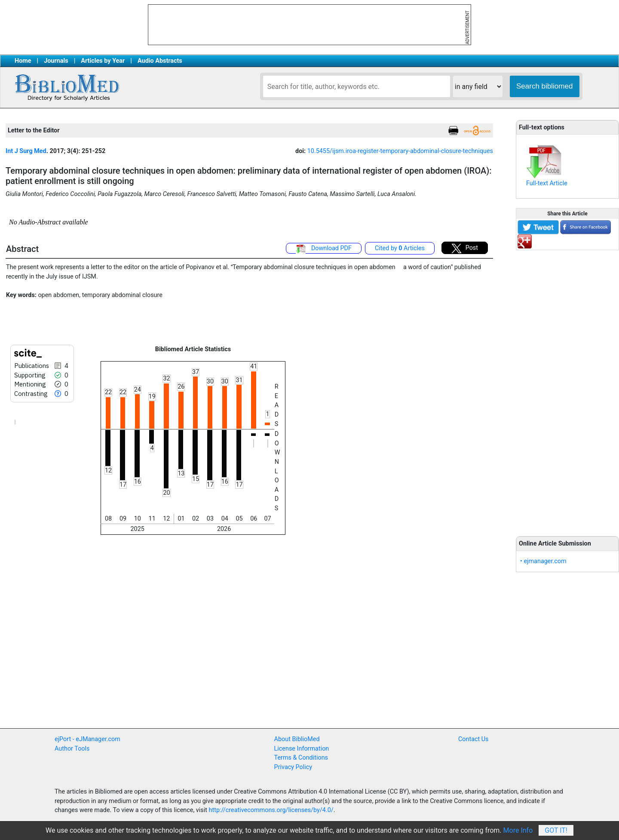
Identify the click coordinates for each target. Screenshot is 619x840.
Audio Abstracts (160, 61)
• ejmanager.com (543, 561)
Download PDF (324, 249)
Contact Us (473, 739)
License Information (302, 749)
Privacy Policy (293, 767)
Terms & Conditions (301, 758)
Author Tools (72, 749)
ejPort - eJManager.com (87, 739)
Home (23, 61)
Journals (56, 61)
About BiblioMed (297, 739)
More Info (518, 830)
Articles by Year (103, 61)
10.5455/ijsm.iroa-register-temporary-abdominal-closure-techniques (400, 151)
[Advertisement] (567, 388)
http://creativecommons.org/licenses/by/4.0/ (271, 810)
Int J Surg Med (26, 151)
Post (465, 248)
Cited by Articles (400, 248)
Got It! (556, 830)
